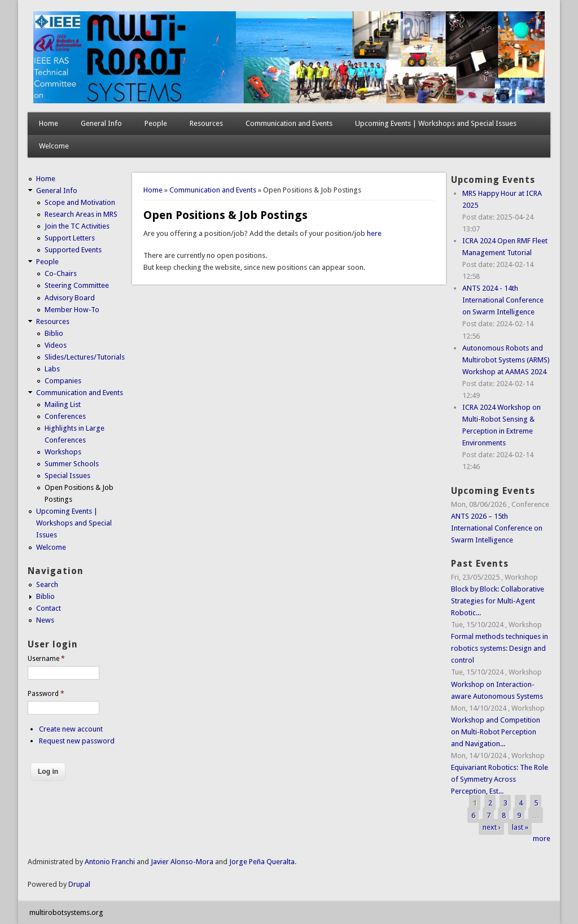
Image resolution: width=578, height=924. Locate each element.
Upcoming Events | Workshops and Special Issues (436, 123)
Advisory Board (70, 298)
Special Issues (67, 476)
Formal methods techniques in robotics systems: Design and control (500, 648)
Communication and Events (289, 123)
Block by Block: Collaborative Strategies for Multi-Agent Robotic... (498, 601)
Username (46, 659)
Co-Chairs (61, 273)
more (542, 838)
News (45, 620)
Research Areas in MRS (81, 214)
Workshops (63, 452)
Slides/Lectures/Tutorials (85, 357)
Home (49, 123)
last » (520, 827)
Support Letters (70, 238)
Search (47, 584)
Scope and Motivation (80, 202)
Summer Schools (72, 464)
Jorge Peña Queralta (262, 862)
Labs (52, 369)
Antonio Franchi (110, 862)
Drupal (79, 884)
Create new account (71, 729)
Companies (63, 381)
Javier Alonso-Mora (181, 862)
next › (492, 827)
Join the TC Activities (77, 226)
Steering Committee (77, 285)
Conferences (65, 416)
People (156, 123)
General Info (101, 123)
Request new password (77, 741)
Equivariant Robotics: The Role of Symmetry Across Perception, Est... (500, 779)
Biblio (54, 333)
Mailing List (63, 404)
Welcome (54, 146)
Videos (56, 345)
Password (46, 694)
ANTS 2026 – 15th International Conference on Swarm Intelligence (497, 528)
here (374, 233)
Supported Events (73, 250)
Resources (206, 123)
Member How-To (72, 310)
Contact (49, 608)
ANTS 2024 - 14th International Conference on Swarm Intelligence (503, 300)
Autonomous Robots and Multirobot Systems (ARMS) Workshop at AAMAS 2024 (506, 360)
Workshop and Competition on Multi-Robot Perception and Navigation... (496, 732)
